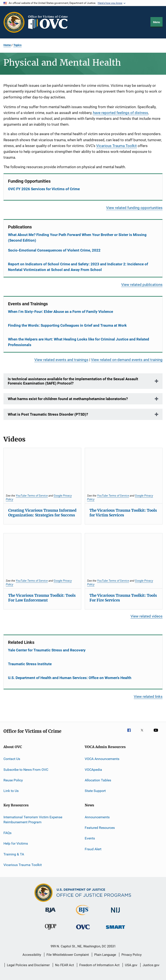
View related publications (142, 285)
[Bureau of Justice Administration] (50, 913)
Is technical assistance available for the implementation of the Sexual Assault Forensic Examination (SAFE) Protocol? (73, 381)
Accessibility (32, 955)
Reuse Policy (13, 780)
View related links (148, 697)
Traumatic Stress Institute (30, 664)
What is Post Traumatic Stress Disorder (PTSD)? (48, 414)
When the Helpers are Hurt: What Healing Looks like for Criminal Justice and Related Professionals (79, 342)
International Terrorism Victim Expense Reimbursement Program (33, 819)
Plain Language (105, 955)
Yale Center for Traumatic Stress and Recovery (47, 650)
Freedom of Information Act (99, 965)
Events (90, 838)
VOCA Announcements (102, 759)
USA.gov (131, 965)
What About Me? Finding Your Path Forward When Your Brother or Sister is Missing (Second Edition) (77, 237)
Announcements (97, 817)
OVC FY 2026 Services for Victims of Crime (44, 189)
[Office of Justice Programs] (14, 22)
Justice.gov (151, 965)
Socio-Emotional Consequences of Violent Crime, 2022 (54, 250)
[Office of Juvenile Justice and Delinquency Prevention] (51, 931)
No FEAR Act (65, 965)
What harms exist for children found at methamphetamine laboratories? (68, 399)
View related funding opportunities (134, 208)
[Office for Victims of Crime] (83, 930)
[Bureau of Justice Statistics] (83, 916)
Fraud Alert (93, 849)
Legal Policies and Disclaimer (28, 965)
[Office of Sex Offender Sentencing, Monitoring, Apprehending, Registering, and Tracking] (115, 930)
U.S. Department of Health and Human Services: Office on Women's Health (70, 678)
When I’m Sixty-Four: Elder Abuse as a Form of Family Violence (61, 312)
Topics (18, 45)
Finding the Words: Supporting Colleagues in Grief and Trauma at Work (67, 325)
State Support (95, 791)
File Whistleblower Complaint (68, 955)
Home (7, 45)
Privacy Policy (132, 955)
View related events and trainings (61, 360)
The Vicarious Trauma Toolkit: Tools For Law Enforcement (42, 598)
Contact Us (12, 759)
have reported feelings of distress (121, 113)
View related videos (147, 616)
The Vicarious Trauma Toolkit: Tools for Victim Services (123, 513)
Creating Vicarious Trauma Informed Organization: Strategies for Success (42, 513)
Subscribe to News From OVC (26, 769)
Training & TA (14, 854)
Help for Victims (16, 843)
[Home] (50, 22)
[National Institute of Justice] (115, 913)
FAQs (7, 833)
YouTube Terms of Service (32, 496)
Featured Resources (100, 828)
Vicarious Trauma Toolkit (117, 146)
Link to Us (11, 791)
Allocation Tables (98, 780)
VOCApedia (93, 769)
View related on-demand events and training (127, 360)
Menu (156, 22)
